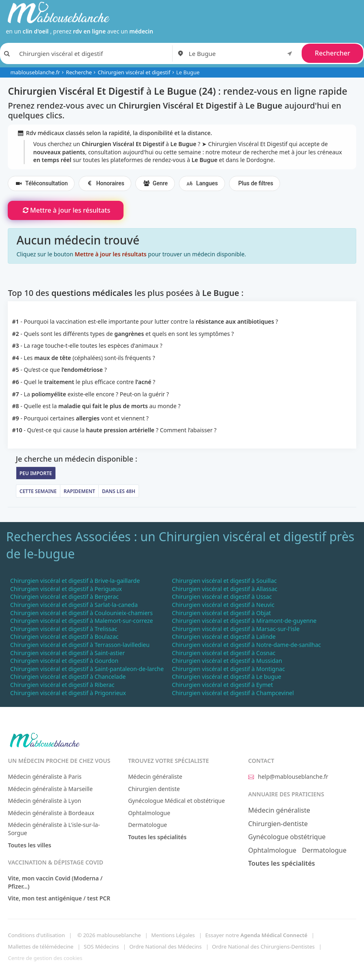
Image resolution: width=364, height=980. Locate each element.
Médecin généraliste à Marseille (50, 789)
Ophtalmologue (149, 813)
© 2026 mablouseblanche (109, 935)
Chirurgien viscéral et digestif (134, 72)
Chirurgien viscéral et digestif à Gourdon (64, 661)
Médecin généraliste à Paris (45, 777)
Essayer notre (257, 935)
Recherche (79, 72)
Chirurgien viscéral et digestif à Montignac (228, 669)
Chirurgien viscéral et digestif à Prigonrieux (68, 693)
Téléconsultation (41, 184)
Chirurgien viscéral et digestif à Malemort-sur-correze (82, 621)
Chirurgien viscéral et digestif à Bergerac (64, 597)
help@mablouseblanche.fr (288, 777)
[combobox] (242, 53)
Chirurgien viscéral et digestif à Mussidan (227, 661)
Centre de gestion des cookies (45, 958)
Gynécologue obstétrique (287, 837)
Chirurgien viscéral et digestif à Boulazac (64, 637)
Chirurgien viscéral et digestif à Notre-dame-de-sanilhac (247, 645)
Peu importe (36, 473)
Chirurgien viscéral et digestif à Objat (222, 613)
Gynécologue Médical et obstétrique (176, 801)
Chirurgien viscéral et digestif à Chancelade (68, 677)
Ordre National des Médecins (165, 947)
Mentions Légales (173, 935)
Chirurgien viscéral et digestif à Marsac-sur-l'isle (236, 629)
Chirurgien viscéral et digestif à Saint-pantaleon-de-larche (87, 669)
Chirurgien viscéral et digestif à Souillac (224, 581)
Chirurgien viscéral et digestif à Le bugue (227, 677)
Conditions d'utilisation (36, 935)
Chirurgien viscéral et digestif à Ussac (222, 597)
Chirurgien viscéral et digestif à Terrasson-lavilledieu (80, 645)
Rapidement (79, 491)
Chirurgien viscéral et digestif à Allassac (225, 589)
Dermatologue (148, 825)
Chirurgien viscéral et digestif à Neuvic (223, 605)
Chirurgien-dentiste (278, 824)
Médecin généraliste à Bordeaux (51, 813)
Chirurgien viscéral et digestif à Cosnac (224, 653)
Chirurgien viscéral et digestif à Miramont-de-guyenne (244, 621)
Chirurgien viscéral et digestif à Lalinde (224, 637)
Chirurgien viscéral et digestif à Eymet (223, 685)
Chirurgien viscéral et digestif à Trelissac (64, 629)
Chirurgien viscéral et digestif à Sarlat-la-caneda (74, 605)
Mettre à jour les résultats (65, 210)
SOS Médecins (101, 947)
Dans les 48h (119, 491)
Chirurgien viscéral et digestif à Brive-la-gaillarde (75, 581)
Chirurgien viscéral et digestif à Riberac (62, 685)
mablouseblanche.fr (35, 72)
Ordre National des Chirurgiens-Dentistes (263, 947)
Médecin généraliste (155, 777)
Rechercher (332, 53)
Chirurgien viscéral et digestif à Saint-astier (67, 653)
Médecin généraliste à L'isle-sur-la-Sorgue (54, 829)
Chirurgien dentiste (154, 789)
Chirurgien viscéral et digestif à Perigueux (66, 589)
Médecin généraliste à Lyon (44, 801)
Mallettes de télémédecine (41, 947)
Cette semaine (38, 491)
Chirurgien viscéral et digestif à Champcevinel (233, 693)
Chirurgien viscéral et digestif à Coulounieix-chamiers (82, 613)
